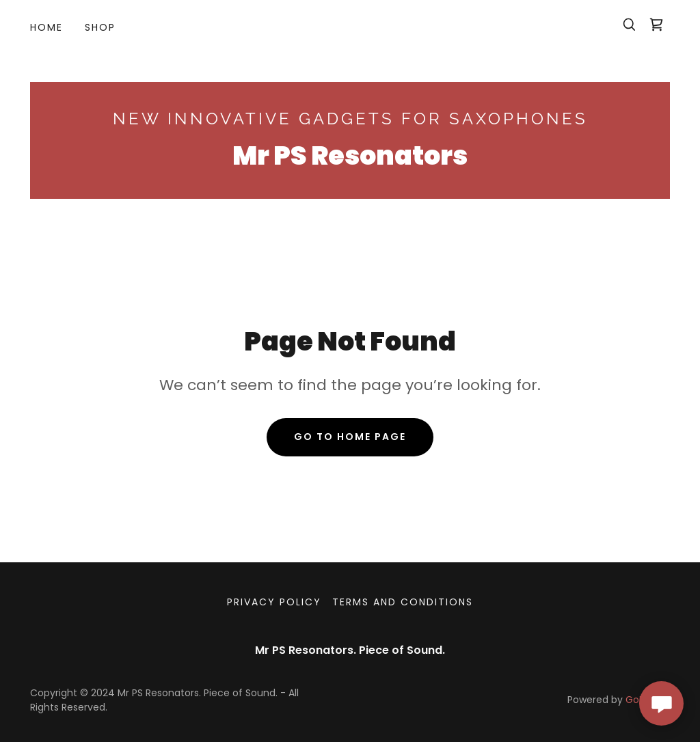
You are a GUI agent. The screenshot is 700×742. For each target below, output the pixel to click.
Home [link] (46, 27)
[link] (656, 25)
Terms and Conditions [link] (403, 602)
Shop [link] (100, 27)
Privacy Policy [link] (274, 602)
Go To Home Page (350, 437)
